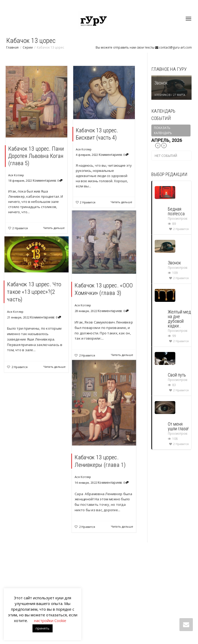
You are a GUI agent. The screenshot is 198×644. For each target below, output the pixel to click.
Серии (28, 47)
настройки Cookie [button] (50, 620)
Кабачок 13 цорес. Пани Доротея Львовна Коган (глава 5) (36, 156)
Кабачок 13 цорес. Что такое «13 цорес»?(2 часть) (35, 294)
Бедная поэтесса (176, 211)
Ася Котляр (16, 175)
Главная (12, 47)
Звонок (161, 83)
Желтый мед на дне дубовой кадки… (179, 319)
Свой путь (177, 375)
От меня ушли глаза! (178, 426)
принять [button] (43, 628)
